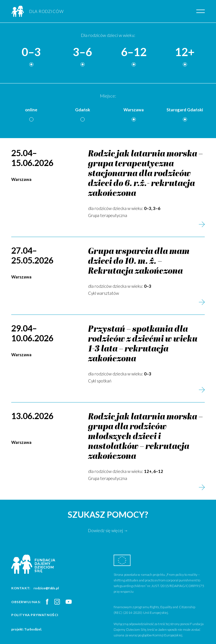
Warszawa (134, 110)
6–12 (134, 52)
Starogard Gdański (185, 110)
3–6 (82, 52)
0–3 (31, 52)
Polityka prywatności (35, 615)
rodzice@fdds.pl (46, 588)
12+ (185, 52)
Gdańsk (83, 110)
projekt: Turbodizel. (27, 629)
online (31, 110)
